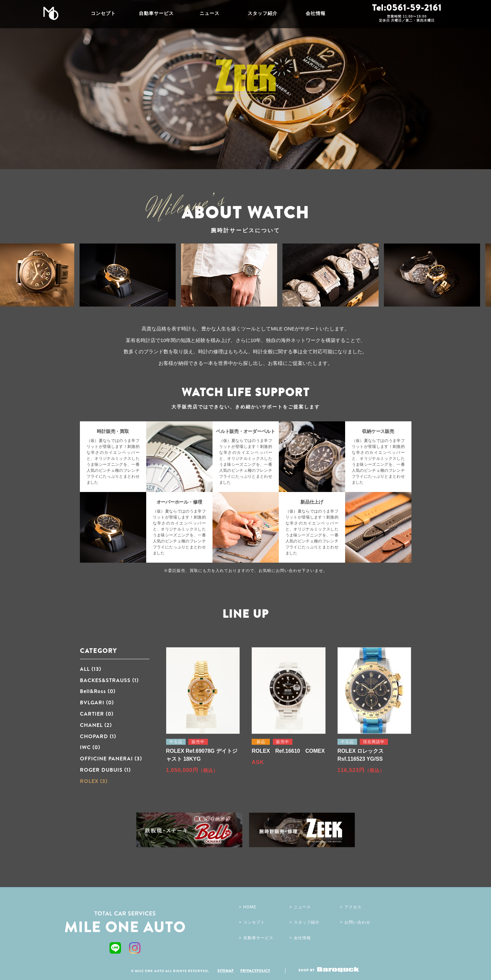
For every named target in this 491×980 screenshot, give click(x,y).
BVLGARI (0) (97, 702)
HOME (250, 907)
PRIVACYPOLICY (255, 970)
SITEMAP (226, 970)
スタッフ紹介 (263, 13)
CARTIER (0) (97, 714)
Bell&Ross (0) (98, 691)
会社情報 (316, 13)
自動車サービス (156, 13)
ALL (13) (91, 669)
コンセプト (103, 13)
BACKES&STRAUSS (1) (109, 680)
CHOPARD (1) (98, 736)
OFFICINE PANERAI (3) (111, 758)
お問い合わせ (357, 922)
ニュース (210, 13)
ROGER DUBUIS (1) (105, 770)
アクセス (353, 907)
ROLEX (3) (94, 781)
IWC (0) (90, 747)
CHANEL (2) (96, 725)
